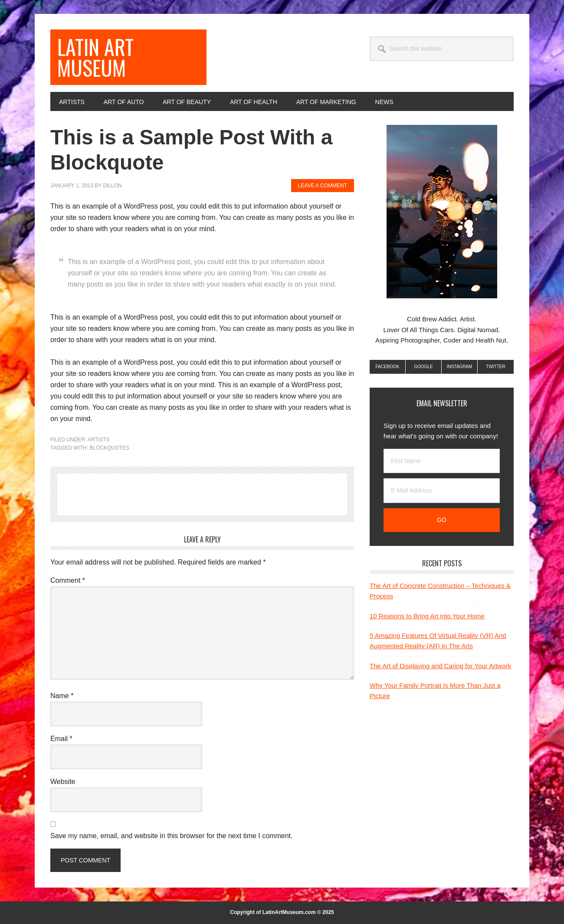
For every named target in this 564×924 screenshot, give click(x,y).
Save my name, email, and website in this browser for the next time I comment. (171, 836)
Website (63, 782)
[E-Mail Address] (442, 491)
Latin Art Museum (95, 57)
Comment (68, 580)
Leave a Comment (323, 186)
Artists (98, 440)
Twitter (495, 367)
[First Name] (442, 461)
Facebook (387, 367)
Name (62, 696)
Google (423, 367)
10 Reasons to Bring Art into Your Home (427, 616)
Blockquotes (109, 448)
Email (61, 739)
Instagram (460, 367)
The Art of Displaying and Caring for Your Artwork (440, 666)
